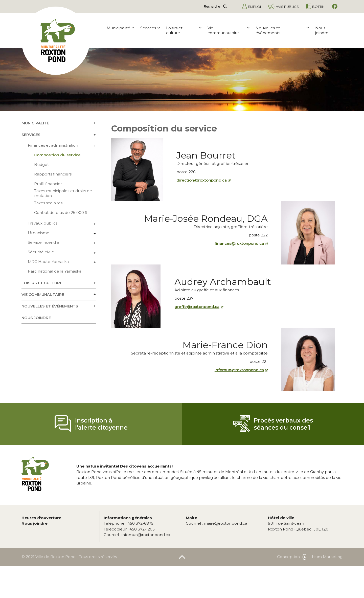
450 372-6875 (129, 523)
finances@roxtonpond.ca (239, 243)
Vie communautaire (229, 30)
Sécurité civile (41, 252)
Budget (41, 164)
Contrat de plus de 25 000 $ (61, 213)
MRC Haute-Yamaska (48, 262)
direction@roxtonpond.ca (202, 180)
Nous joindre (322, 30)
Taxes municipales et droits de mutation (63, 193)
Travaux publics (43, 223)
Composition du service (57, 155)
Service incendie (43, 242)
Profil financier (48, 184)
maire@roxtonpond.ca (217, 523)
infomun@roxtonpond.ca (239, 370)
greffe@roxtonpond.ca (197, 307)
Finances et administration (53, 145)
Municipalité (120, 28)
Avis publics (284, 6)
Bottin (315, 6)
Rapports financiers (53, 174)
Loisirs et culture (184, 30)
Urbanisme (39, 233)
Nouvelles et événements (282, 30)
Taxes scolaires (48, 203)
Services (150, 28)
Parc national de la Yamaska (55, 271)
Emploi (252, 6)
